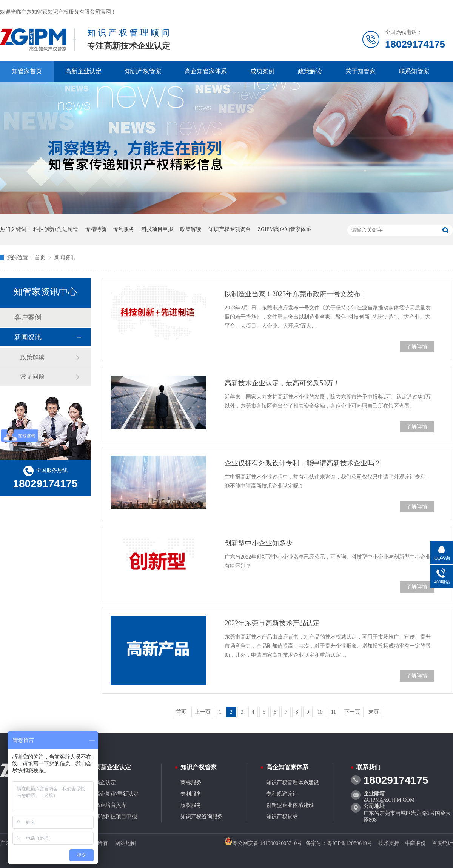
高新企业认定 (83, 71)
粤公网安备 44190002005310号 (263, 843)
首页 (41, 258)
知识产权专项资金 (230, 229)
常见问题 (32, 376)
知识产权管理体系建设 (293, 783)
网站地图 (126, 843)
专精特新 (96, 229)
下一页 (352, 712)
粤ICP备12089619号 (350, 843)
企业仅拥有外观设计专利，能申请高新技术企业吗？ (303, 463)
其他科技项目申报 (116, 816)
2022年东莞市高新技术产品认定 (272, 623)
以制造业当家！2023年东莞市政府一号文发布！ (296, 294)
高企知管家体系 (206, 71)
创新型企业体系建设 (290, 805)
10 (320, 712)
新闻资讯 (65, 258)
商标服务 (191, 783)
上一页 (203, 712)
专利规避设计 (282, 794)
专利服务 (124, 229)
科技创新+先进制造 (56, 229)
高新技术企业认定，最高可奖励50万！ (282, 383)
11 (334, 712)
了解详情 (417, 347)
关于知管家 (361, 71)
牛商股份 (415, 843)
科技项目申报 (157, 229)
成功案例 (262, 71)
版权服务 (191, 805)
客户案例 (28, 317)
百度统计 (442, 843)
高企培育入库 (111, 805)
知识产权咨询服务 (202, 816)
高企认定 (105, 783)
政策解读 (310, 71)
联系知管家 (414, 71)
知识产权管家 (143, 71)
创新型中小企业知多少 (259, 543)
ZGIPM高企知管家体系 (284, 229)
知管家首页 (27, 71)
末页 (374, 712)
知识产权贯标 (282, 816)
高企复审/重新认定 (117, 794)
